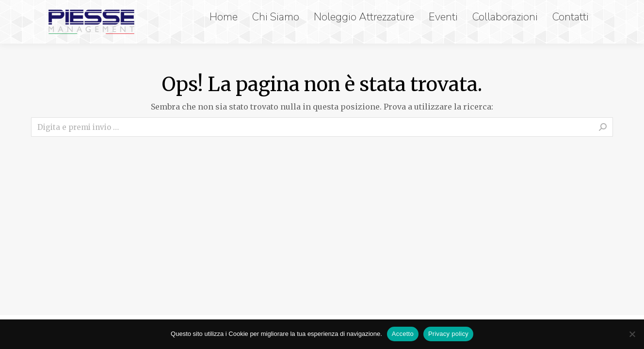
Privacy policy (448, 334)
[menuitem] (226, 17)
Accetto (403, 334)
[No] (632, 334)
